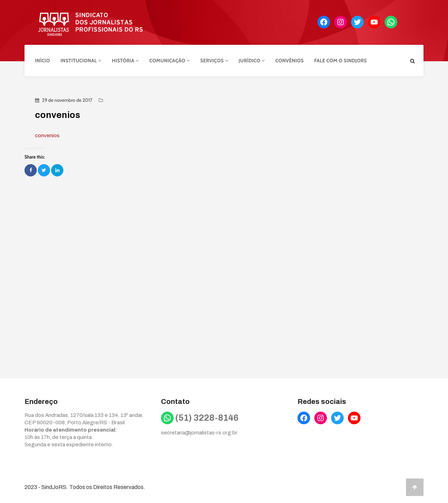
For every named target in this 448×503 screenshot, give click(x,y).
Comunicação (170, 61)
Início (43, 61)
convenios (47, 135)
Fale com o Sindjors (341, 61)
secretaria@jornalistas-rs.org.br (199, 433)
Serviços (214, 61)
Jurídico (252, 61)
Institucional (81, 61)
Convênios (290, 61)
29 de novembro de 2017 (67, 100)
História (125, 61)
